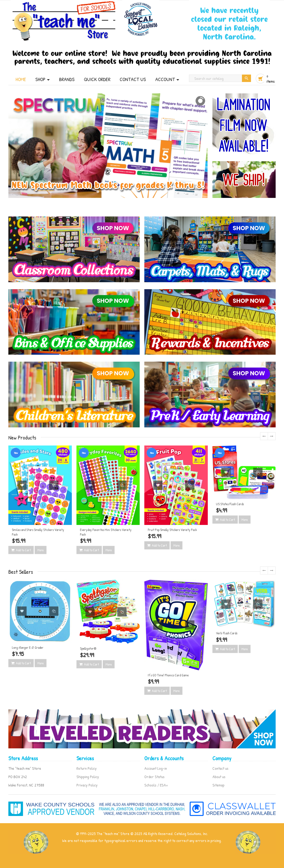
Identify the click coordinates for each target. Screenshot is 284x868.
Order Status (154, 777)
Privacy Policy (87, 785)
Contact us (220, 768)
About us (219, 777)
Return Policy (87, 768)
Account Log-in (156, 768)
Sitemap (218, 785)
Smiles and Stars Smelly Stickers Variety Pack (38, 532)
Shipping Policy (88, 777)
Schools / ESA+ (156, 785)
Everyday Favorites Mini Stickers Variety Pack (106, 532)
